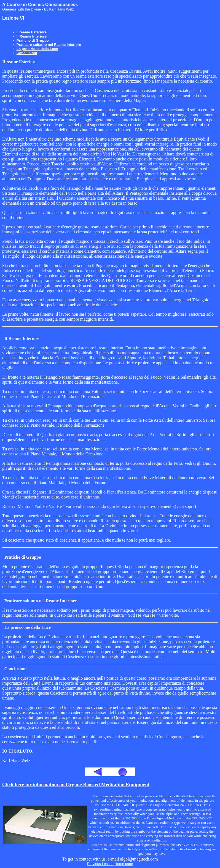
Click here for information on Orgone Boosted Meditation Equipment (76, 785)
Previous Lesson (100, 864)
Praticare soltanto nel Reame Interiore (49, 45)
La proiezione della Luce (37, 49)
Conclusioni (27, 53)
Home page (124, 864)
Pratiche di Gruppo (33, 40)
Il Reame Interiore (32, 36)
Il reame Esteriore (32, 32)
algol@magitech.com (139, 859)
